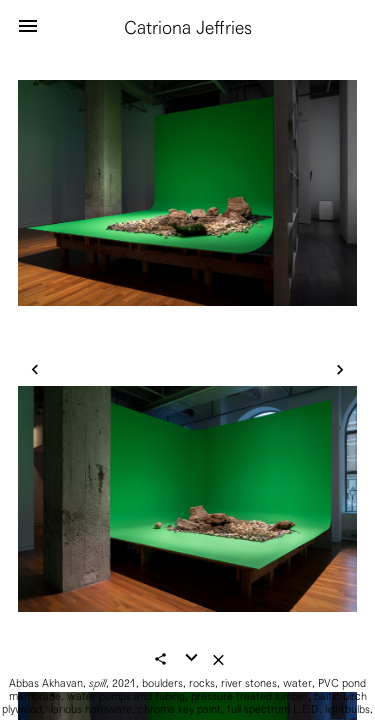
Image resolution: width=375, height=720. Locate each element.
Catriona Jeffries (188, 27)
